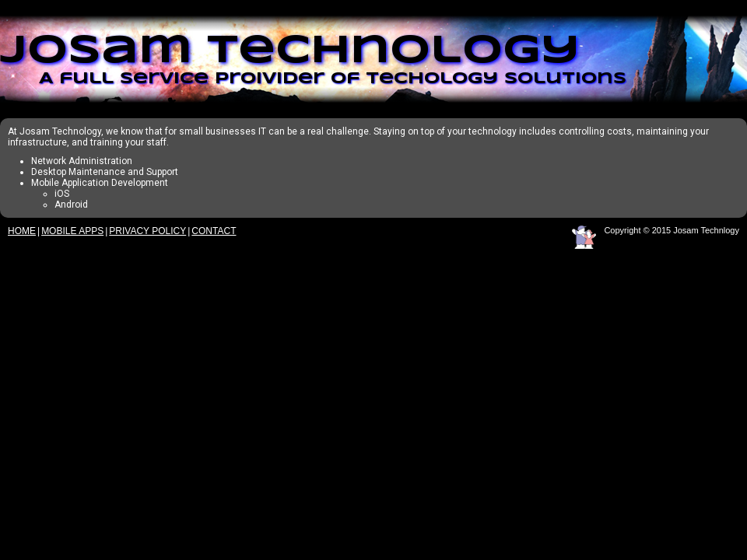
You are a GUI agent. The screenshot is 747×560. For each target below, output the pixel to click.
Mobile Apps (72, 231)
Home (22, 231)
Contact (214, 231)
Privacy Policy (147, 231)
